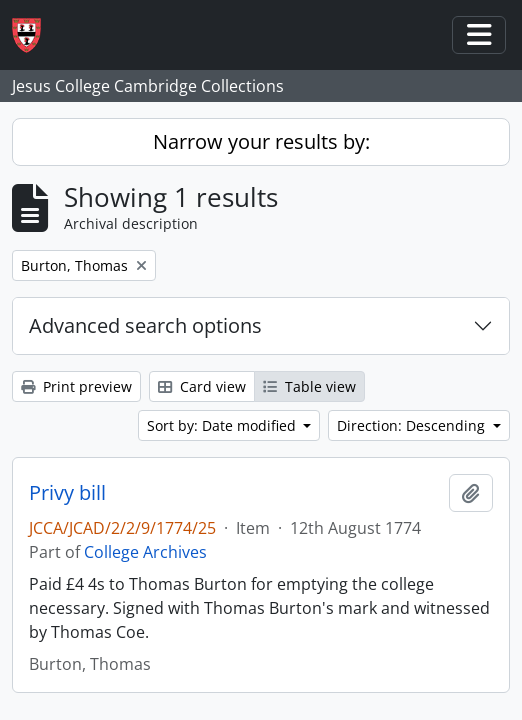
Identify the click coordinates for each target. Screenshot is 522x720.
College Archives (145, 552)
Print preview (76, 386)
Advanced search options (145, 325)
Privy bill (67, 493)
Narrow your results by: (261, 141)
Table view (309, 386)
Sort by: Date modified (223, 425)
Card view (202, 386)
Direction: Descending (413, 425)
